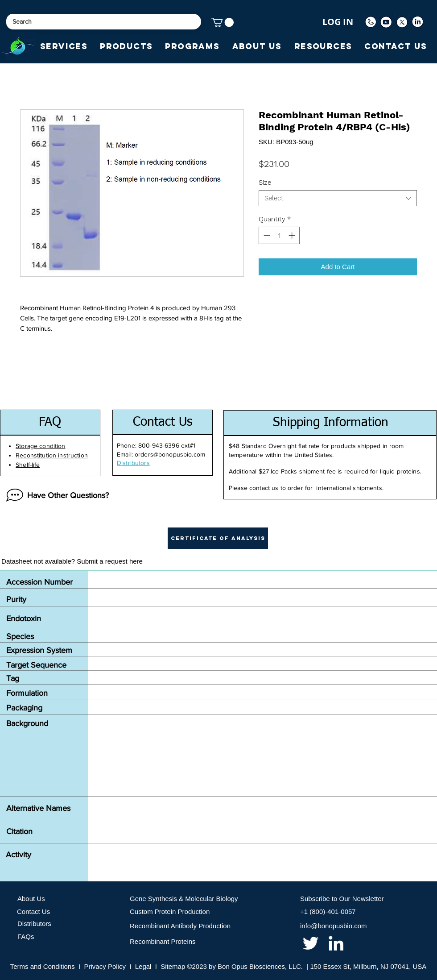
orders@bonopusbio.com (170, 454)
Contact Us (33, 911)
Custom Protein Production (170, 911)
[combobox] (338, 198)
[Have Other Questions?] (55, 495)
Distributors (34, 924)
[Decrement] (266, 235)
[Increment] (293, 235)
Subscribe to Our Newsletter (342, 899)
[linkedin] (336, 943)
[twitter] (311, 943)
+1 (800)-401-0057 (328, 911)
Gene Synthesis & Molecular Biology (184, 899)
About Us (31, 899)
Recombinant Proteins (163, 941)
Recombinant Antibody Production (180, 926)
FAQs (26, 936)
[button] (223, 22)
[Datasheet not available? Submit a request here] (72, 561)
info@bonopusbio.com (334, 926)
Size (265, 183)
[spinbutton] (279, 235)
